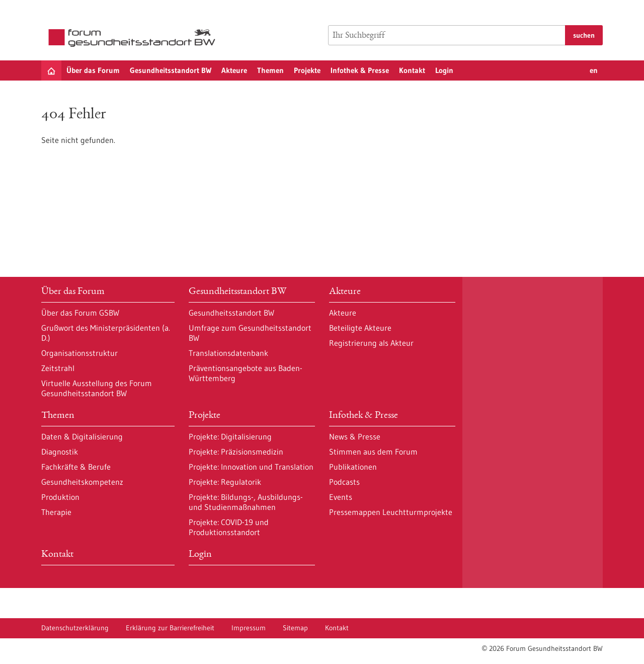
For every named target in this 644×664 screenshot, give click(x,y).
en (594, 70)
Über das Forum (93, 70)
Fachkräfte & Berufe (76, 467)
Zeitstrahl (58, 368)
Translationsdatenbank (228, 353)
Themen (270, 70)
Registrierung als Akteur (371, 343)
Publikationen (353, 467)
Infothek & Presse (360, 70)
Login (444, 70)
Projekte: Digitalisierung (230, 436)
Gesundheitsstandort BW (171, 70)
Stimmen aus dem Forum (373, 452)
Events (341, 497)
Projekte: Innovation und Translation (251, 467)
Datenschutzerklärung (75, 628)
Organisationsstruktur (79, 353)
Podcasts (344, 482)
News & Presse (355, 436)
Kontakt (412, 70)
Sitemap (295, 628)
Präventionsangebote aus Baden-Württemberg (246, 373)
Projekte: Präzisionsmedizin (236, 452)
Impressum (249, 628)
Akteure (234, 70)
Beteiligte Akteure (360, 328)
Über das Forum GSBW (80, 313)
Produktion (60, 497)
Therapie (56, 512)
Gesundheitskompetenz (82, 482)
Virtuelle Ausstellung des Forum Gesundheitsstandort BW (97, 388)
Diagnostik (60, 452)
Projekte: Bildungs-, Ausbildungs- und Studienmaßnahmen (246, 502)
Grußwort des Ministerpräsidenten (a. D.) (106, 333)
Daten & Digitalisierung (82, 436)
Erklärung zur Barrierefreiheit (170, 628)
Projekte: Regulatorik (225, 482)
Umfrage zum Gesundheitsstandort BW (250, 333)
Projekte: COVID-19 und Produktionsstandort (229, 527)
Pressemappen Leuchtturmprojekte (391, 512)
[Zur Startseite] (134, 38)
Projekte (307, 70)
